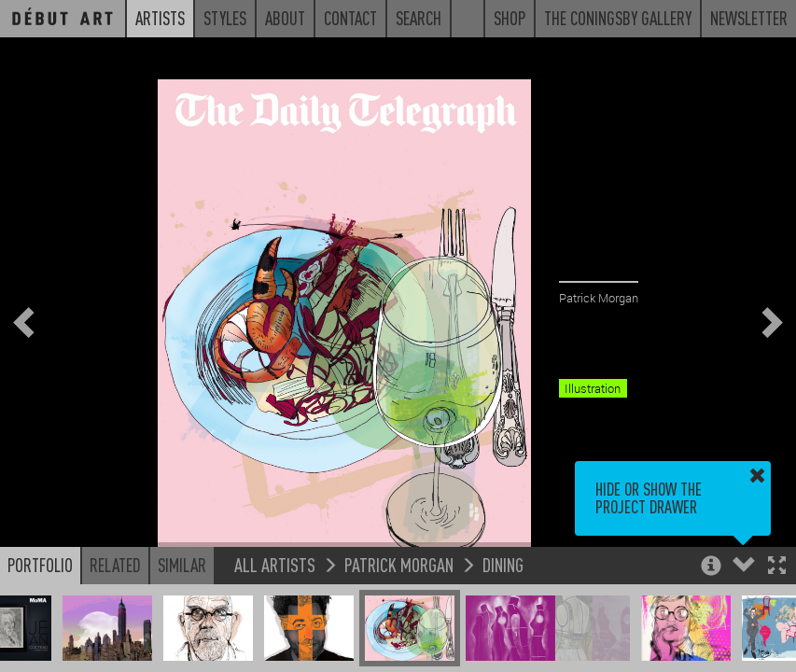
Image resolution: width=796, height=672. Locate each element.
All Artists (275, 564)
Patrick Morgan (399, 564)
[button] (777, 567)
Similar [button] (182, 565)
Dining (503, 564)
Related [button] (115, 565)
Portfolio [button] (40, 565)
